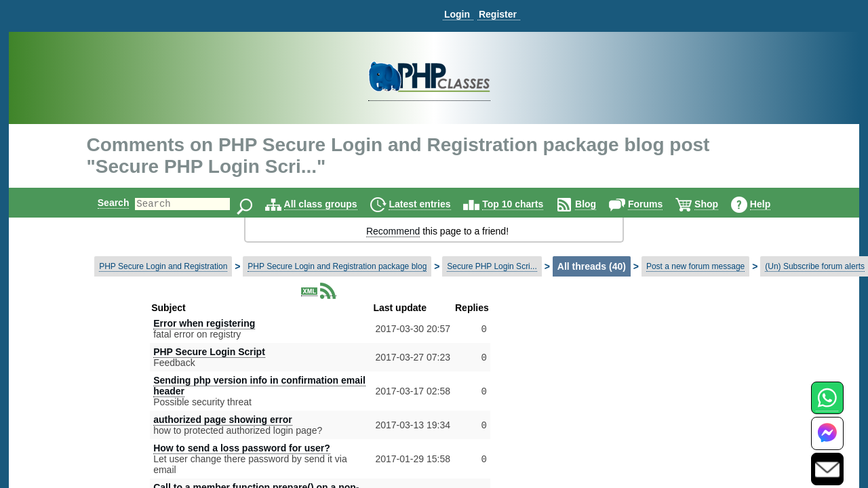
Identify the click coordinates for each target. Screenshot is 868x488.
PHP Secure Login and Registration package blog (337, 266)
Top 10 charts (524, 204)
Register (498, 14)
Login (457, 14)
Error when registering (204, 323)
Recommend (393, 231)
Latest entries (431, 204)
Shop (718, 204)
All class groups (332, 204)
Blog (597, 204)
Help (772, 204)
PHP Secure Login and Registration (163, 266)
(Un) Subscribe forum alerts (815, 266)
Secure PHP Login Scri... (492, 266)
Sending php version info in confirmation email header (259, 386)
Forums (657, 204)
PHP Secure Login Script (209, 352)
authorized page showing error (223, 420)
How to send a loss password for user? (242, 448)
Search (102, 203)
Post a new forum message (695, 266)
